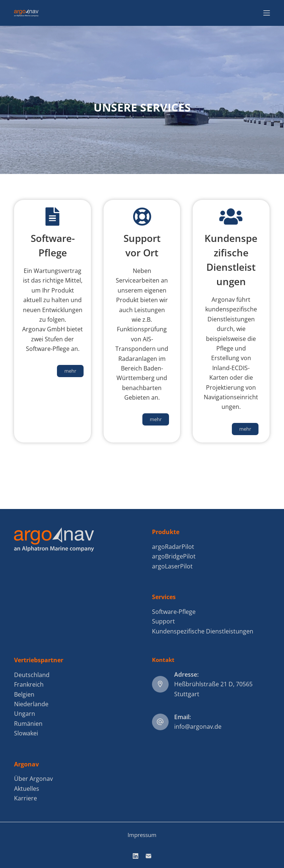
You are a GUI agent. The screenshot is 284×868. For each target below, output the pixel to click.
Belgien (24, 694)
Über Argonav (33, 779)
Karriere (26, 798)
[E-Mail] (148, 856)
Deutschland (32, 675)
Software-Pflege (174, 612)
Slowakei (26, 733)
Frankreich (29, 684)
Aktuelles (27, 789)
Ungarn (25, 714)
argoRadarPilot (173, 547)
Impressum (142, 835)
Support (163, 621)
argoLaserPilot (172, 566)
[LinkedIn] (136, 856)
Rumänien (28, 724)
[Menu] (267, 13)
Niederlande (31, 704)
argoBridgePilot (174, 556)
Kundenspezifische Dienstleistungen (203, 631)
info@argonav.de (198, 727)
